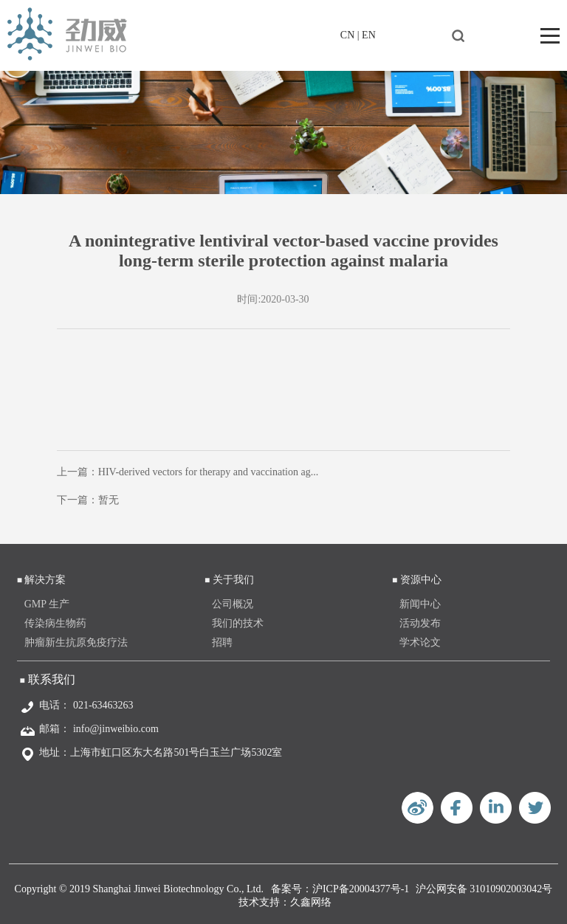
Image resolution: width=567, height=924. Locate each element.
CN (347, 35)
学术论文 (420, 642)
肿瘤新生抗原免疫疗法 (76, 642)
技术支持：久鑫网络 (285, 902)
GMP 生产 (47, 604)
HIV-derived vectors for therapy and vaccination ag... (208, 472)
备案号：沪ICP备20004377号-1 (340, 889)
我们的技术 (238, 623)
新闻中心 (420, 604)
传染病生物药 (55, 623)
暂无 (109, 500)
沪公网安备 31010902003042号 (484, 889)
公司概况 (233, 604)
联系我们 (52, 679)
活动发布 (420, 623)
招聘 (222, 642)
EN (369, 35)
